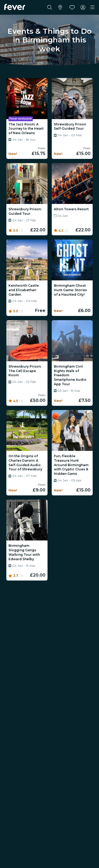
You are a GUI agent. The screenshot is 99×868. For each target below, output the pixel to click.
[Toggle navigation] (92, 7)
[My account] (83, 7)
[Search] (50, 7)
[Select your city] (60, 7)
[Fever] (15, 7)
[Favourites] (72, 7)
